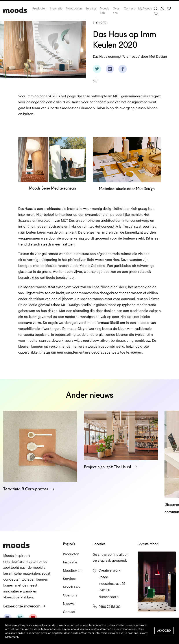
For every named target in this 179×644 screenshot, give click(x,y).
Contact (129, 8)
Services (91, 8)
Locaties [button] (99, 544)
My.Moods (145, 8)
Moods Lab (104, 11)
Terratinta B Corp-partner (29, 489)
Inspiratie (56, 8)
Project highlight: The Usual (110, 467)
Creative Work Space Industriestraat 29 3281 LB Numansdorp (112, 583)
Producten (39, 8)
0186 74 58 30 (109, 607)
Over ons (116, 11)
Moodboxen (74, 8)
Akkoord (164, 631)
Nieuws (69, 603)
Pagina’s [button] (69, 544)
